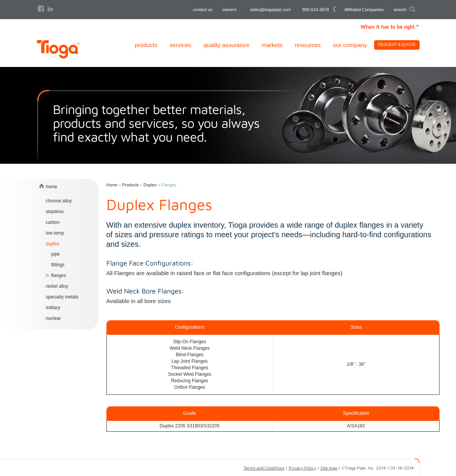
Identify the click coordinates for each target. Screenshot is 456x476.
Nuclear (53, 318)
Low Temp (55, 233)
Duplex (53, 244)
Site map (329, 468)
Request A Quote (397, 45)
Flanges (59, 275)
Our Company (350, 45)
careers (229, 10)
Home (112, 185)
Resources (308, 45)
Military (53, 308)
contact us (202, 10)
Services (180, 45)
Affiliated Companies (364, 10)
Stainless (55, 212)
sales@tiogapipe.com (270, 10)
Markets (272, 45)
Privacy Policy (302, 468)
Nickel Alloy (57, 286)
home (52, 187)
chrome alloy (59, 201)
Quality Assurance (226, 45)
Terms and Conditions (264, 468)
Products (146, 45)
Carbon (53, 222)
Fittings (58, 265)
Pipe (56, 254)
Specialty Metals (62, 297)
